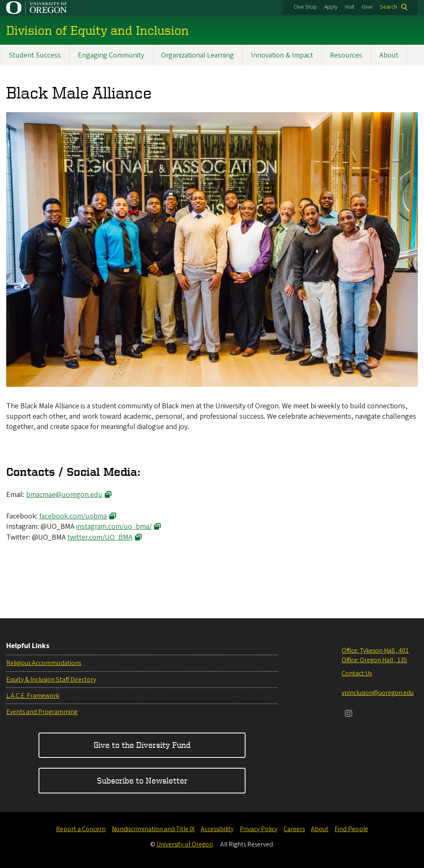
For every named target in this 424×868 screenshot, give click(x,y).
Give (367, 7)
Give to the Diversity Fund (142, 745)
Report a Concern (81, 829)
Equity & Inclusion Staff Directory (51, 680)
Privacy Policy (259, 829)
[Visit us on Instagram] (349, 714)
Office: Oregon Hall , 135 (374, 660)
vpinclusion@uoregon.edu (378, 693)
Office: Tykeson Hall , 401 (375, 651)
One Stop (305, 7)
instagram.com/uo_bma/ (114, 527)
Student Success (35, 55)
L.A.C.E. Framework (33, 696)
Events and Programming (42, 712)
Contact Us (357, 673)
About (389, 55)
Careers (294, 829)
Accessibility (217, 829)
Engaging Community (111, 55)
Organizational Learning (198, 55)
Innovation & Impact (282, 55)
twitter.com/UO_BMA (100, 537)
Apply (331, 7)
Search (388, 7)
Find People (351, 829)
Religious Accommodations (44, 663)
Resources (346, 55)
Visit (350, 7)
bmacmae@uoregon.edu (64, 495)
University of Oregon (185, 844)
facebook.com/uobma (73, 516)
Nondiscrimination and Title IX (153, 829)
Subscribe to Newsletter (142, 780)
